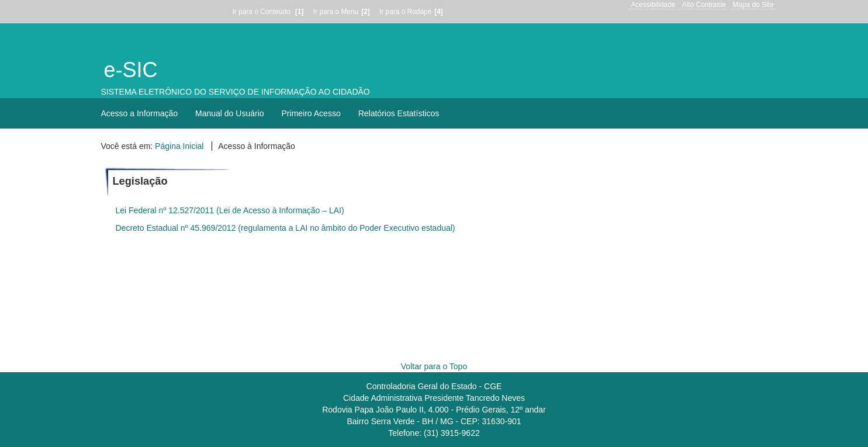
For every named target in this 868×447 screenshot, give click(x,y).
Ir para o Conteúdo (270, 12)
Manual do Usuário (230, 113)
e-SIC (131, 70)
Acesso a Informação (140, 113)
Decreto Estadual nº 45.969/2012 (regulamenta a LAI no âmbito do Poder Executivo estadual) (286, 228)
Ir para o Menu (343, 12)
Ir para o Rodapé (413, 12)
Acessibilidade (653, 5)
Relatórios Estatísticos (399, 113)
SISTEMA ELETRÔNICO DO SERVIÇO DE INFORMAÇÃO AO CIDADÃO (236, 92)
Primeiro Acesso (311, 113)
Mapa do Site (753, 5)
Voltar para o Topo (434, 366)
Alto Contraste (704, 5)
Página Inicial (179, 146)
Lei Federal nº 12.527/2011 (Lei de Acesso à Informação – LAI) (230, 210)
